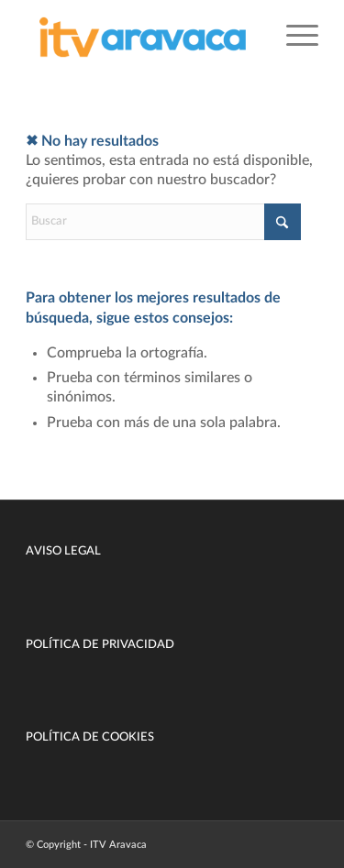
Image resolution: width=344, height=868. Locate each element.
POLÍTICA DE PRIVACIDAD (100, 645)
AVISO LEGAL (63, 551)
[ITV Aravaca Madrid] (143, 37)
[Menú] (293, 37)
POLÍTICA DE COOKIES (90, 737)
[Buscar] (163, 222)
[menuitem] (293, 37)
